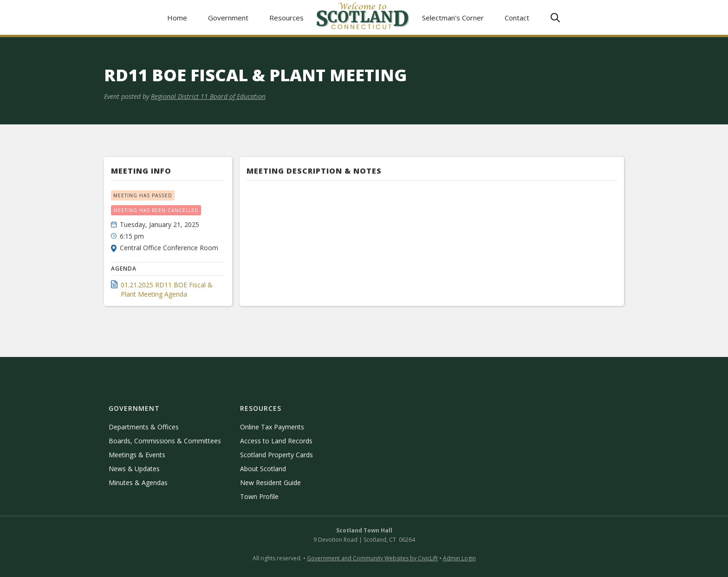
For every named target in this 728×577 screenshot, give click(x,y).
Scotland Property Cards (276, 455)
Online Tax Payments (272, 427)
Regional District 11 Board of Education (208, 96)
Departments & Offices (144, 427)
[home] (363, 17)
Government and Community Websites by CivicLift (372, 558)
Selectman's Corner (453, 18)
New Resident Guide (270, 483)
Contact (517, 18)
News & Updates (134, 469)
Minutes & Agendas (138, 483)
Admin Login (459, 558)
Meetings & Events (137, 455)
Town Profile (259, 496)
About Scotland (263, 469)
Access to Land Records (276, 441)
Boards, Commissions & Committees (165, 441)
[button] (228, 17)
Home (177, 18)
